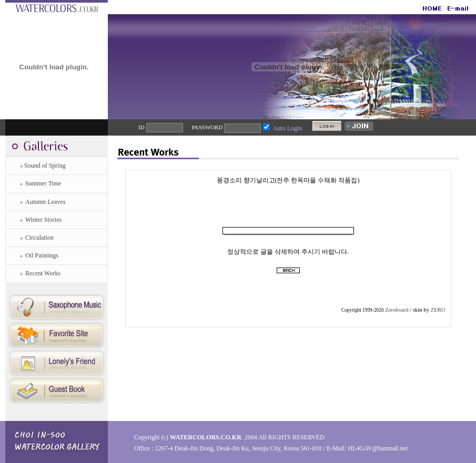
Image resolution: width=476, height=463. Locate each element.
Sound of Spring (45, 166)
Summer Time (43, 183)
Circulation (39, 238)
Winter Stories (43, 220)
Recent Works (43, 273)
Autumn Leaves (45, 202)
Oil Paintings (42, 255)
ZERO (438, 310)
